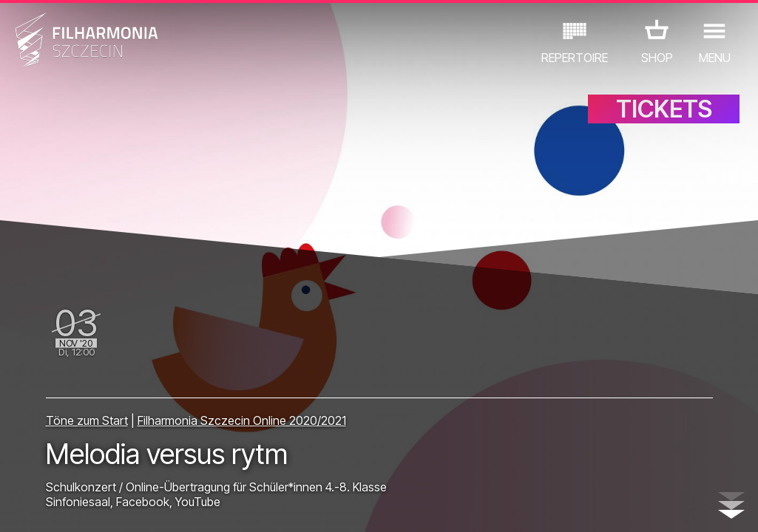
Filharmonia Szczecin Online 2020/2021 (242, 420)
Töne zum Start (87, 420)
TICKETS (664, 109)
